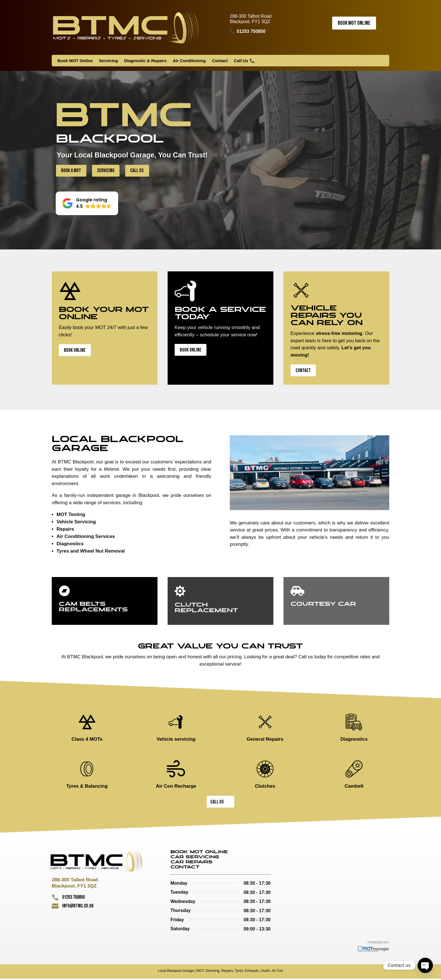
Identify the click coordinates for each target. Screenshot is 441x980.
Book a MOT (72, 171)
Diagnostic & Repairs (145, 61)
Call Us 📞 (244, 61)
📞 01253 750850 (248, 31)
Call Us (139, 171)
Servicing (109, 61)
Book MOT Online (354, 23)
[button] (87, 204)
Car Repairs (192, 864)
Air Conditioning (189, 61)
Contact (220, 61)
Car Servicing (195, 859)
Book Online (75, 351)
